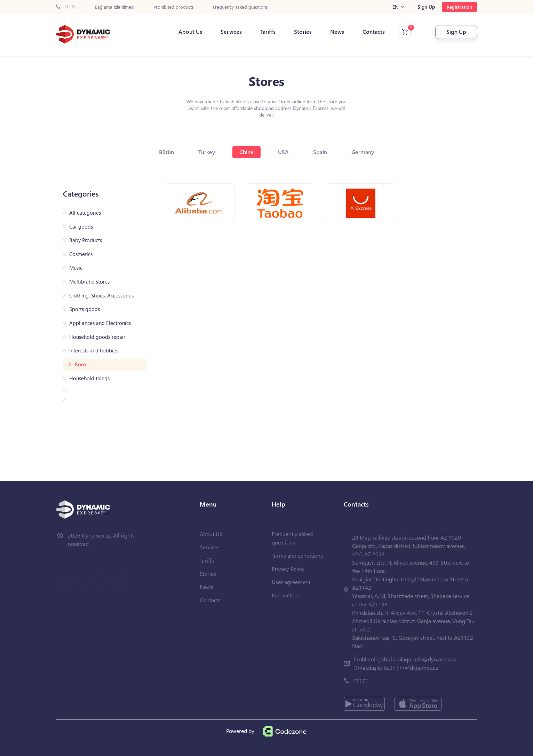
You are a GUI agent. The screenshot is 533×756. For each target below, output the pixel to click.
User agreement (291, 582)
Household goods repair (97, 337)
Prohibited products (174, 7)
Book (81, 364)
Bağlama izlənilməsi (115, 7)
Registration (459, 7)
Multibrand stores (89, 282)
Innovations (286, 595)
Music (76, 268)
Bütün (166, 152)
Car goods (81, 227)
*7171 (66, 7)
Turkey (207, 152)
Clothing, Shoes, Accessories (101, 296)
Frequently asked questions (240, 7)
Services (231, 32)
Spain (320, 152)
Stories (303, 32)
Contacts (374, 32)
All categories (85, 213)
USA (283, 152)
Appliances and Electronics (100, 323)
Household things (89, 378)
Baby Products (86, 240)
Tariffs (268, 32)
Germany (363, 152)
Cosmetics (81, 254)
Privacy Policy (288, 569)
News (337, 32)
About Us (190, 32)
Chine (246, 152)
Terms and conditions (297, 555)
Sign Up (426, 7)
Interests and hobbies (94, 351)
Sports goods (85, 309)
